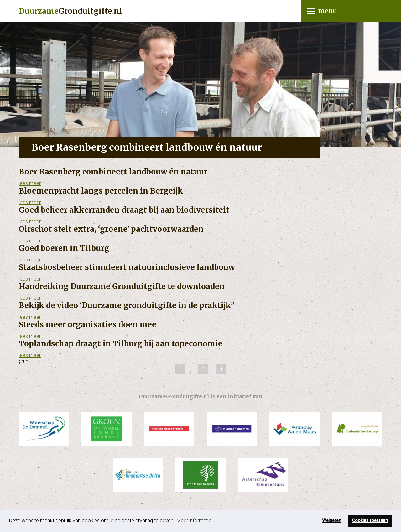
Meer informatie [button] (194, 521)
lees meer (30, 183)
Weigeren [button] (332, 521)
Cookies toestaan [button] (370, 521)
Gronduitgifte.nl (70, 11)
